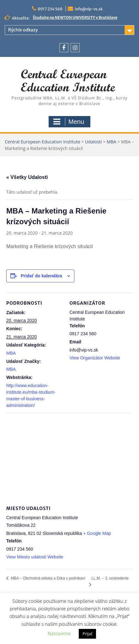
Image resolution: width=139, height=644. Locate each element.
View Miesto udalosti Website (35, 557)
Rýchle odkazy (23, 30)
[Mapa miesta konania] (69, 458)
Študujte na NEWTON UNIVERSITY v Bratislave (75, 17)
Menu (69, 122)
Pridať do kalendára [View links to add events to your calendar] (41, 276)
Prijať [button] (88, 634)
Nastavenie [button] (59, 633)
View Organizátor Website (95, 358)
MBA (11, 353)
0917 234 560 (50, 9)
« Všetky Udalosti (27, 177)
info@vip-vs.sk (89, 9)
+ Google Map (97, 533)
